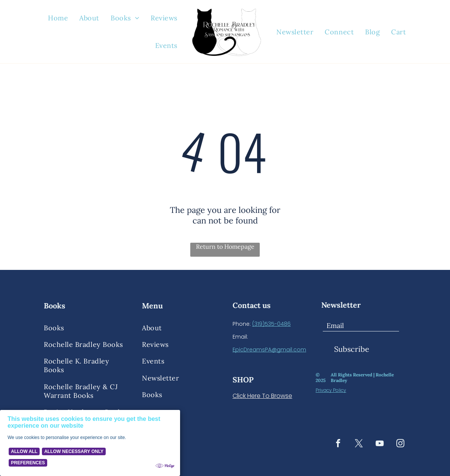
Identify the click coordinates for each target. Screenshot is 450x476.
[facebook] (338, 444)
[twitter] (359, 444)
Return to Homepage (225, 246)
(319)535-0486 (271, 324)
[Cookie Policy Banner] (90, 443)
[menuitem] (58, 18)
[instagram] (400, 444)
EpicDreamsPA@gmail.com (269, 350)
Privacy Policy (331, 390)
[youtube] (379, 444)
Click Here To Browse (262, 396)
